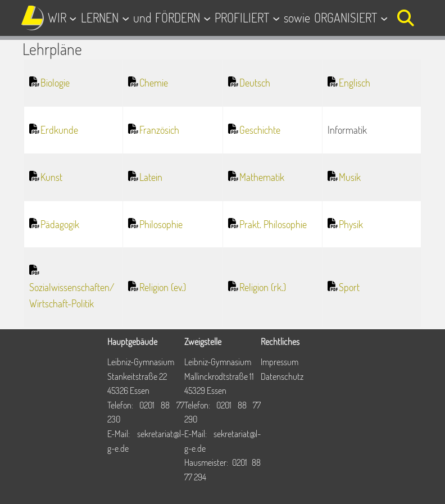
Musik (350, 177)
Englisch (355, 83)
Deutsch (255, 83)
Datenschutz (282, 376)
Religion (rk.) (263, 287)
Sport (349, 287)
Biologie (55, 83)
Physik (351, 224)
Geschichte (260, 130)
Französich (159, 130)
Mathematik (262, 177)
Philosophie (161, 224)
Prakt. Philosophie (273, 224)
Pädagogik (60, 224)
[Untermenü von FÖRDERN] (207, 18)
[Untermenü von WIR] (73, 18)
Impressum (280, 362)
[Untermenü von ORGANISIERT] (384, 18)
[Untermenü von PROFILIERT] (276, 18)
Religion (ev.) (163, 287)
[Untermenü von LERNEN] (126, 18)
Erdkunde (59, 130)
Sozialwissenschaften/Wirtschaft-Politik (72, 295)
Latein (151, 177)
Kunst (51, 177)
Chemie (154, 83)
